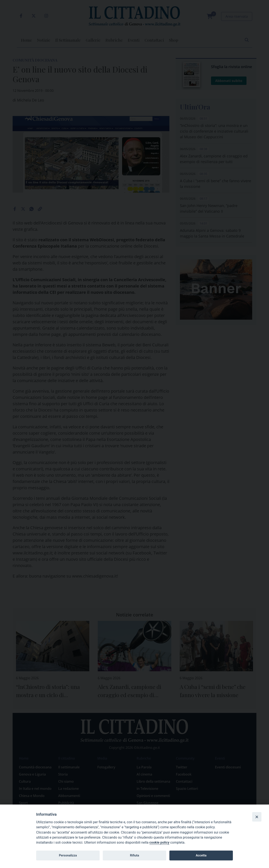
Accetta (201, 855)
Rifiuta (134, 855)
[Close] (257, 817)
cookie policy (159, 842)
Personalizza (68, 855)
